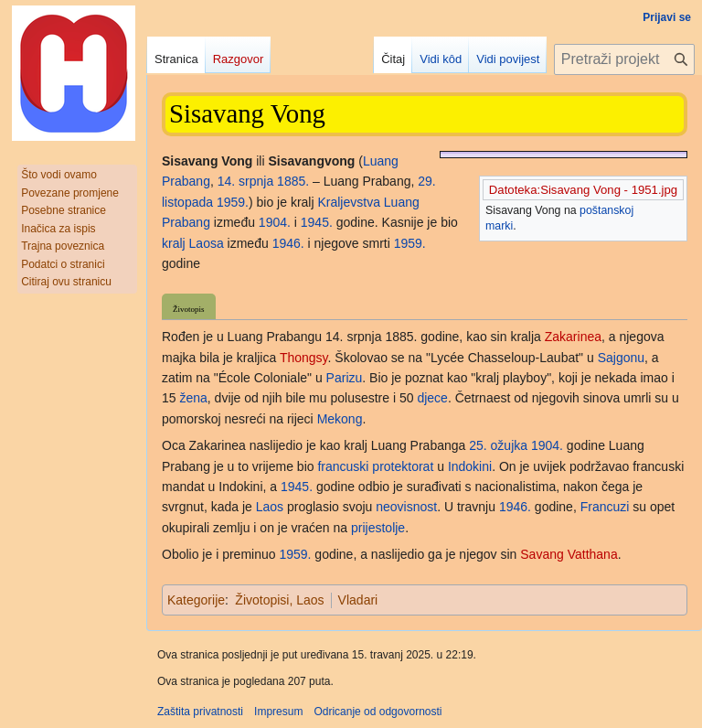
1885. (293, 181)
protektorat (403, 466)
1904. (275, 222)
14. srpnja (245, 181)
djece (432, 398)
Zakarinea (573, 337)
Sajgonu (621, 358)
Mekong (340, 419)
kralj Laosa (193, 243)
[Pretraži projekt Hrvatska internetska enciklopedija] (624, 59)
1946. (288, 243)
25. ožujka (498, 445)
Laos (270, 507)
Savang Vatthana (569, 554)
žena (193, 398)
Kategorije (196, 600)
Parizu (345, 378)
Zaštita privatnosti (200, 712)
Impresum (278, 712)
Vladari (358, 600)
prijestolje (378, 528)
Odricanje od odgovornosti (378, 712)
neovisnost (406, 507)
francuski (343, 466)
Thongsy (304, 358)
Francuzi (605, 507)
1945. (317, 222)
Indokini (470, 466)
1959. (233, 202)
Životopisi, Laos (279, 600)
